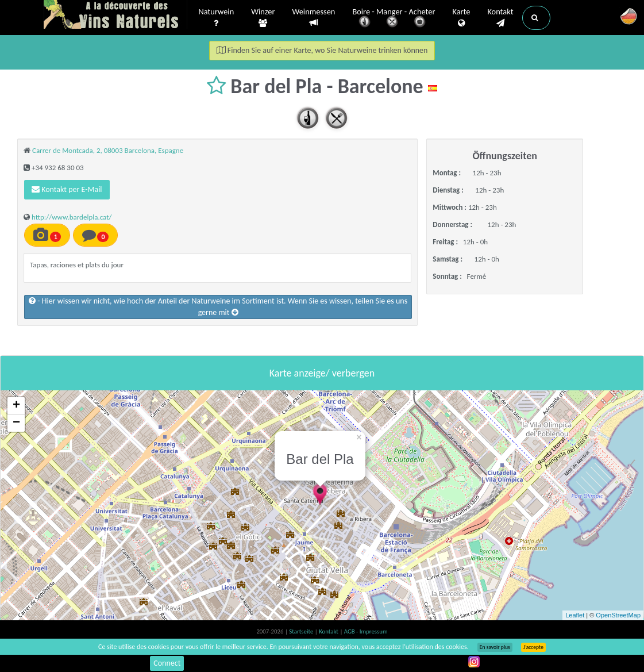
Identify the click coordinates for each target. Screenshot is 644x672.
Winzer (263, 18)
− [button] (16, 423)
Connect (167, 663)
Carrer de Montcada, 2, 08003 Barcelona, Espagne (108, 150)
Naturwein (217, 18)
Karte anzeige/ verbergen (322, 373)
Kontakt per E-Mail (67, 189)
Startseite (302, 631)
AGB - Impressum (366, 631)
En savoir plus (495, 647)
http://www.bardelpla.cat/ (72, 217)
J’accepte (533, 647)
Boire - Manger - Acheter (394, 19)
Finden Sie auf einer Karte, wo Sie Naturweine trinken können (322, 50)
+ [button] (16, 406)
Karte (461, 18)
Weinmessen (313, 18)
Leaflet (575, 615)
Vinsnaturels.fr (115, 16)
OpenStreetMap (618, 615)
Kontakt (500, 18)
